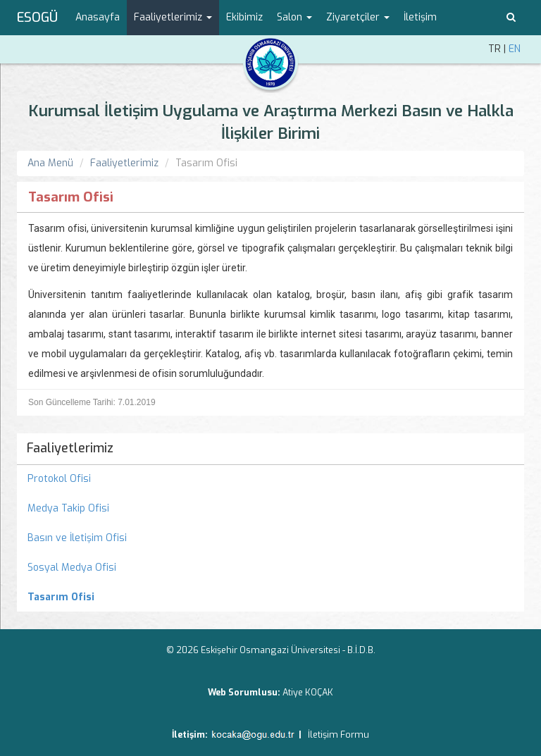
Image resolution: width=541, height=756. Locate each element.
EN (515, 49)
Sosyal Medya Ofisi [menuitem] (72, 568)
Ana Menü (50, 163)
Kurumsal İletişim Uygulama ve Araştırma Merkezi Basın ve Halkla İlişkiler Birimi (271, 122)
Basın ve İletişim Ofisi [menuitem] (77, 538)
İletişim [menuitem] (420, 17)
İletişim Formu (338, 735)
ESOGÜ (37, 18)
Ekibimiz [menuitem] (244, 17)
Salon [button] (294, 17)
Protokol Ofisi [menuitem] (59, 479)
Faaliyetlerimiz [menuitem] (70, 448)
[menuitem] (270, 597)
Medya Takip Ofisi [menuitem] (68, 508)
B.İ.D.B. (361, 650)
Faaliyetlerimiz (124, 163)
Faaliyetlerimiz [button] (173, 17)
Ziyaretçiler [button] (358, 17)
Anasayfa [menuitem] (98, 17)
